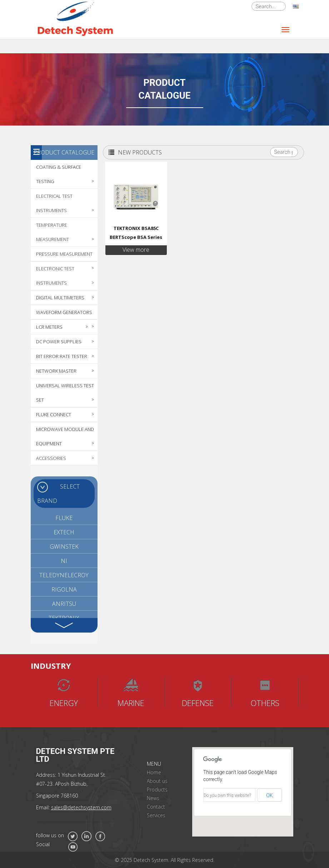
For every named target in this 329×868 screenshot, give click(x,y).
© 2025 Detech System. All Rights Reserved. (164, 860)
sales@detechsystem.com (81, 807)
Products (157, 789)
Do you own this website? (227, 795)
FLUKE (64, 518)
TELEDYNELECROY (64, 575)
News (153, 798)
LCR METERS (49, 327)
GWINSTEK (64, 546)
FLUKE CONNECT (54, 415)
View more (136, 250)
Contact (156, 807)
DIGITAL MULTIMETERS (60, 298)
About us (157, 781)
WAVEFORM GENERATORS (64, 312)
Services (156, 815)
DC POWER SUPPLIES (59, 342)
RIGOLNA (64, 589)
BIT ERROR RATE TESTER (62, 356)
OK (269, 795)
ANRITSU (64, 604)
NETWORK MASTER (56, 371)
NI (64, 561)
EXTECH (64, 532)
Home (154, 772)
